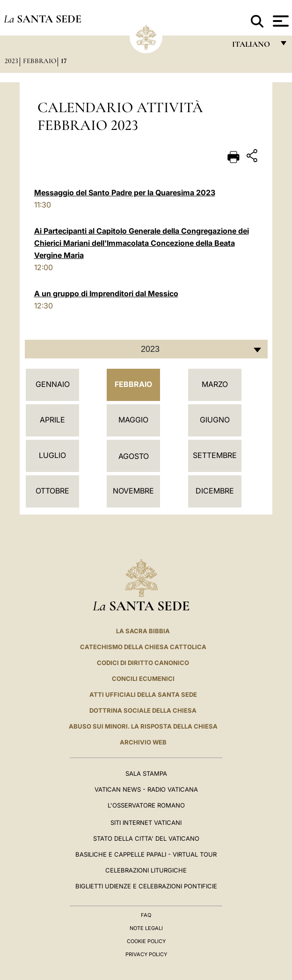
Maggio (133, 420)
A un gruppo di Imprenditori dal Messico (106, 293)
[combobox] (146, 349)
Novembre (133, 491)
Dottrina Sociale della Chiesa (143, 710)
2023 (11, 61)
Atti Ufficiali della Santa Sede (143, 694)
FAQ (146, 915)
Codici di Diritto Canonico (143, 663)
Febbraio (40, 61)
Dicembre (215, 491)
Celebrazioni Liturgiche (146, 870)
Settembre (215, 455)
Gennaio (53, 384)
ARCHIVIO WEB (143, 742)
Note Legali (146, 928)
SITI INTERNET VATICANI (146, 823)
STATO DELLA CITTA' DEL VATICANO (146, 838)
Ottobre (52, 491)
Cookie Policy (146, 941)
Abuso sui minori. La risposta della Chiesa (143, 726)
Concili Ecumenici (143, 679)
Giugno (215, 420)
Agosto (134, 456)
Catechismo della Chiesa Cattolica (143, 647)
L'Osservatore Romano (146, 805)
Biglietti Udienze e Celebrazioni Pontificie (146, 886)
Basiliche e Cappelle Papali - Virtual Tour (146, 854)
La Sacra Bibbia (143, 631)
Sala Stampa (146, 773)
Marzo (215, 384)
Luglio (52, 455)
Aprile (52, 420)
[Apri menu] (280, 21)
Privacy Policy (146, 954)
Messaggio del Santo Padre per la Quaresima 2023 (125, 193)
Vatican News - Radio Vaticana (146, 789)
